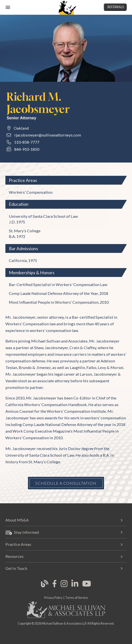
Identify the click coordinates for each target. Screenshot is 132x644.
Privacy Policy (53, 598)
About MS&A (17, 520)
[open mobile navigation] (8, 7)
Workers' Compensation (31, 192)
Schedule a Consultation (66, 483)
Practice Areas (18, 544)
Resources (14, 556)
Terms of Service (77, 598)
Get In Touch (16, 568)
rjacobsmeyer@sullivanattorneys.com (48, 135)
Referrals (116, 7)
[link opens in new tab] (45, 586)
